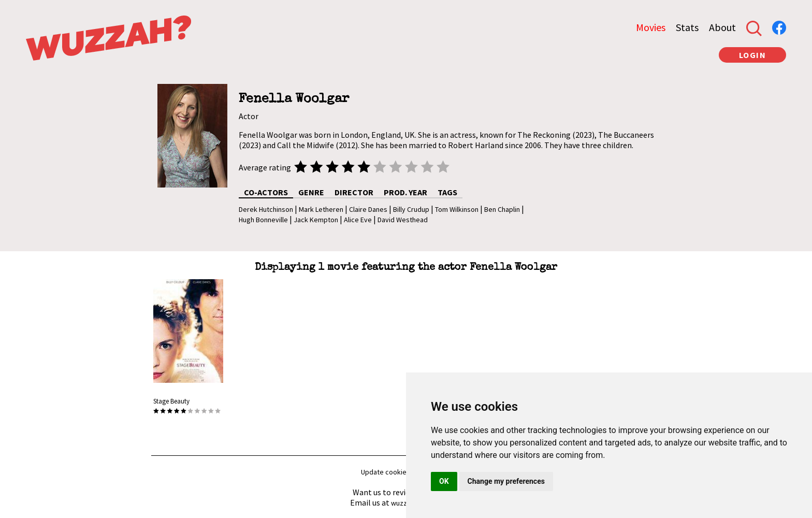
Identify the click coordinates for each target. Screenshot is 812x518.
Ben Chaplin (502, 209)
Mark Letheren (321, 209)
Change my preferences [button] (506, 481)
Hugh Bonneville (263, 220)
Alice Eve (358, 220)
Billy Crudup (411, 209)
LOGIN (753, 55)
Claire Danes (368, 209)
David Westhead (403, 220)
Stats (687, 27)
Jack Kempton (316, 220)
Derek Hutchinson (266, 209)
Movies (651, 27)
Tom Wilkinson (457, 209)
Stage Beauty (171, 401)
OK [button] (444, 481)
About (722, 27)
